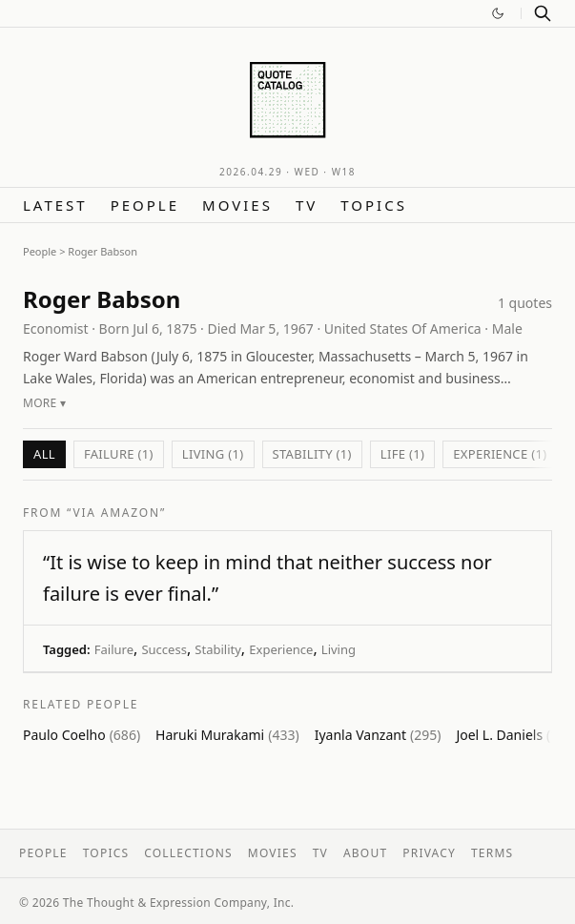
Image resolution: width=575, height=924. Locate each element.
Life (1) (402, 454)
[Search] (543, 13)
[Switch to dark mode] (498, 13)
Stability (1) (312, 454)
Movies (237, 205)
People (145, 205)
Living (339, 649)
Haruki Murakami (227, 735)
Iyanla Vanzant (378, 735)
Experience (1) (500, 454)
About (365, 853)
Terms (492, 853)
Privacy (429, 853)
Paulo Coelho (82, 735)
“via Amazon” (116, 513)
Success (164, 649)
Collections (188, 853)
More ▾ (44, 403)
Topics (374, 205)
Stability (218, 649)
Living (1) (213, 454)
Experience (281, 649)
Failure (114, 649)
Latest (55, 205)
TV (307, 205)
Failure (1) (119, 454)
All (44, 454)
